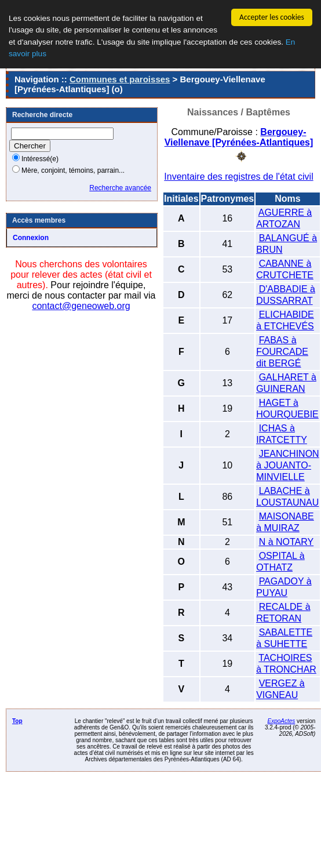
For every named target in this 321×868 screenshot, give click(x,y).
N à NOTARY (287, 541)
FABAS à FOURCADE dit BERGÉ (282, 351)
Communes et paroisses (120, 79)
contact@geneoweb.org (81, 306)
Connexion (31, 238)
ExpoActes (281, 720)
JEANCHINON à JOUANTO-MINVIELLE (287, 465)
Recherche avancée (120, 188)
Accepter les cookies (272, 17)
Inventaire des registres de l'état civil (238, 176)
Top (17, 720)
